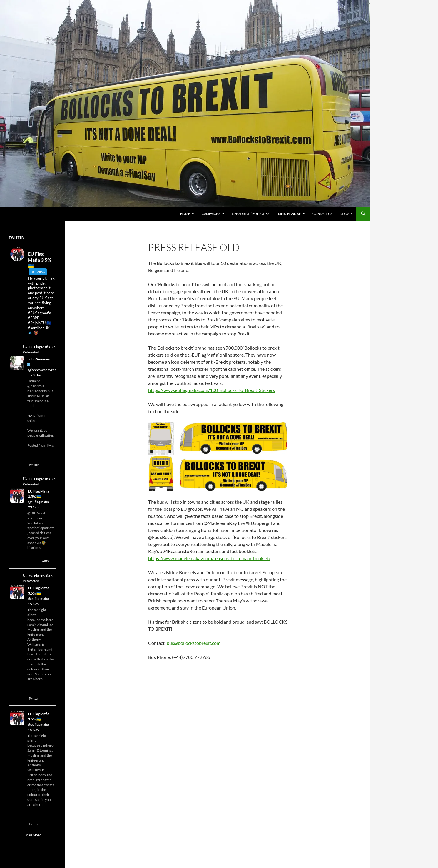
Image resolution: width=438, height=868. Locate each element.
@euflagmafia (38, 502)
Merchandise (289, 214)
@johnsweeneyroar (43, 370)
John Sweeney (39, 359)
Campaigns (211, 214)
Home (185, 214)
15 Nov (34, 604)
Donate (346, 214)
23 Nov (36, 375)
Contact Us (322, 214)
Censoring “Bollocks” (251, 214)
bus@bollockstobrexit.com (194, 643)
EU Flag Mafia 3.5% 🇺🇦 (39, 494)
